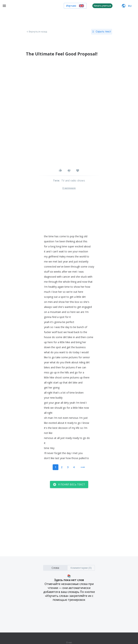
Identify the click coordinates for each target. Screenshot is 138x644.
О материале (69, 188)
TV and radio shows (73, 180)
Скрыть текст (102, 32)
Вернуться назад (36, 32)
